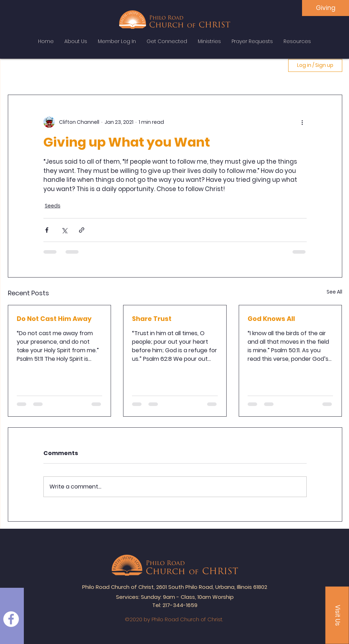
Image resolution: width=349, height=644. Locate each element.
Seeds (53, 206)
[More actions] (302, 122)
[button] (337, 615)
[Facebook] (11, 619)
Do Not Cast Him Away (54, 319)
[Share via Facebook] (47, 230)
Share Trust (152, 319)
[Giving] (326, 8)
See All (334, 292)
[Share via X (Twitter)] (64, 230)
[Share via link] (82, 230)
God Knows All (271, 319)
